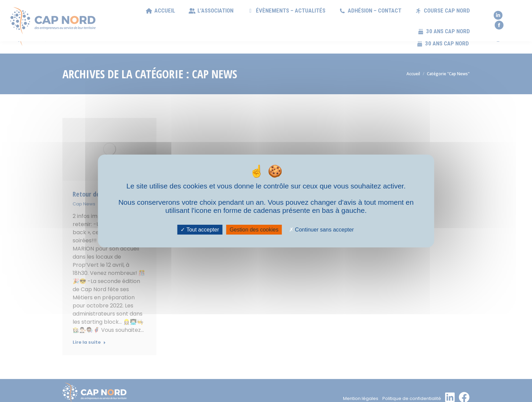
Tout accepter (200, 230)
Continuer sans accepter (321, 230)
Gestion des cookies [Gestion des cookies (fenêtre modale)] (254, 230)
